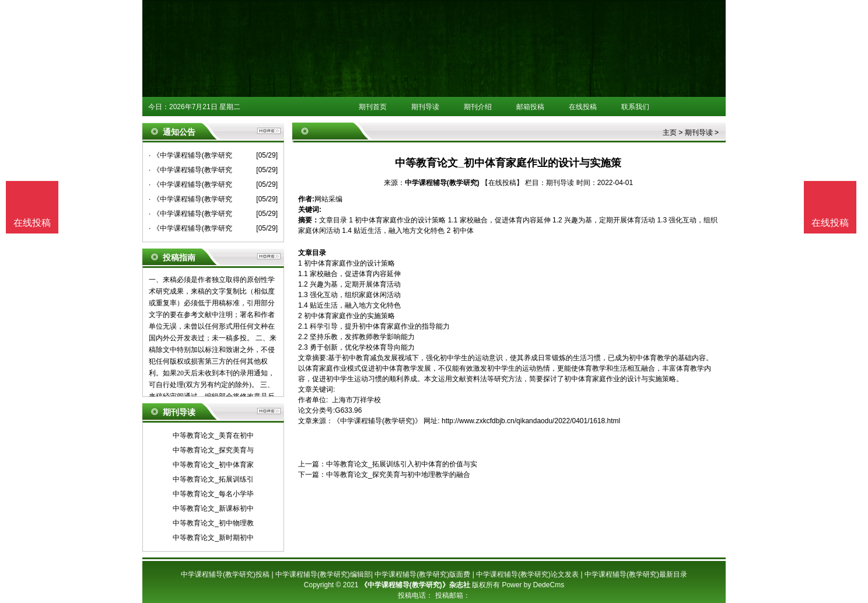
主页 (670, 133)
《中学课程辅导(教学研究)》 (377, 421)
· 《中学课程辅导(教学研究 (190, 155)
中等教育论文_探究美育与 (213, 450)
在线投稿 (583, 107)
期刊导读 (425, 107)
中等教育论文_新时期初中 (213, 538)
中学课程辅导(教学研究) (442, 183)
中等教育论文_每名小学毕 (213, 494)
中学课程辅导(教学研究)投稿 (225, 574)
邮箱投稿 (530, 107)
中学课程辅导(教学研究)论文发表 (527, 574)
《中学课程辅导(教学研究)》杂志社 (415, 585)
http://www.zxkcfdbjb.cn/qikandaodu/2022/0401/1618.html (531, 421)
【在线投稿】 (502, 183)
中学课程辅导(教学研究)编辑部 (323, 574)
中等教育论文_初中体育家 (213, 465)
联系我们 (635, 107)
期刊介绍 (478, 107)
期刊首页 (373, 107)
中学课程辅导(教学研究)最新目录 (636, 574)
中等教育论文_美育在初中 (213, 435)
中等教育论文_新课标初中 (213, 508)
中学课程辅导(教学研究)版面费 (422, 574)
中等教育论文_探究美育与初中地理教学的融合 (398, 475)
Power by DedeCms (533, 585)
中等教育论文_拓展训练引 (213, 479)
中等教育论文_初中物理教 (213, 523)
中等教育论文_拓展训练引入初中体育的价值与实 (402, 464)
